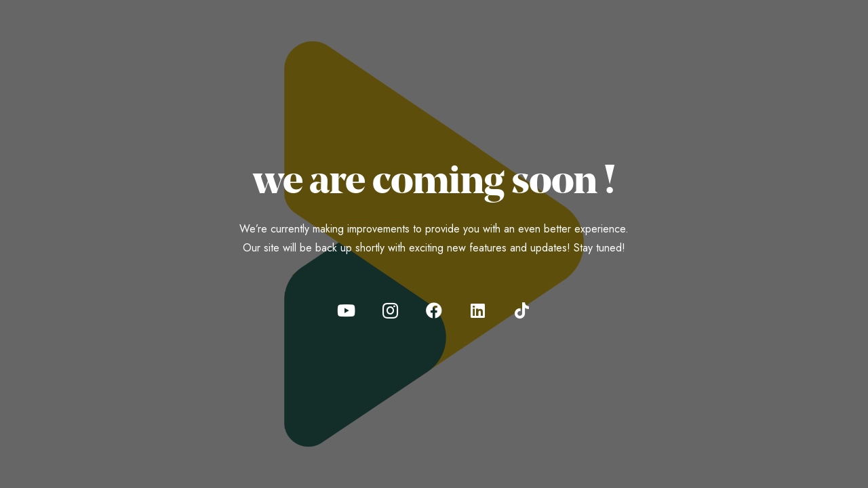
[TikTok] (522, 310)
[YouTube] (346, 310)
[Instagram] (390, 310)
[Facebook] (434, 310)
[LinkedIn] (478, 310)
